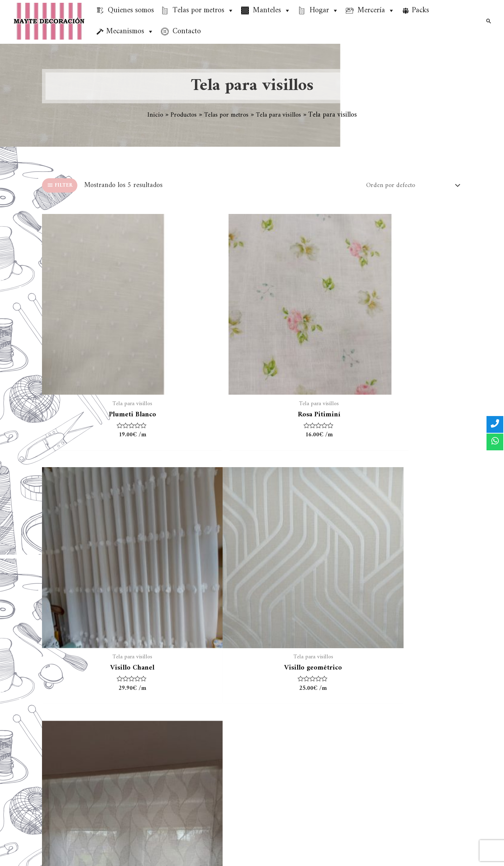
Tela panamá (160, 777)
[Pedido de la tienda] (407, 186)
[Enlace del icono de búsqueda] (489, 21)
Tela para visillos (166, 738)
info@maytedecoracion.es (430, 822)
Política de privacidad (292, 751)
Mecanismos (130, 32)
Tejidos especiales (167, 803)
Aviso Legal (277, 738)
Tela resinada (161, 751)
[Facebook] (436, 851)
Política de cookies (287, 764)
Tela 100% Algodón (170, 725)
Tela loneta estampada (174, 764)
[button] (230, 11)
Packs (420, 10)
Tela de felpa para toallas (178, 790)
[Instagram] (456, 851)
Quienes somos (282, 725)
